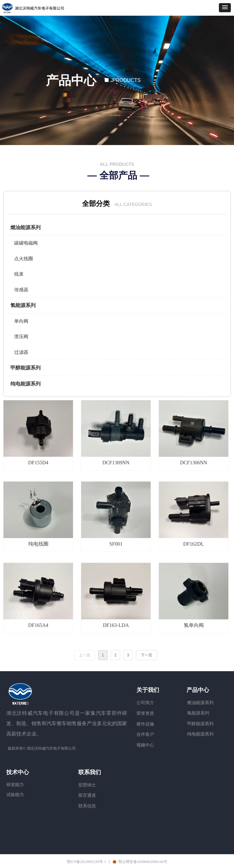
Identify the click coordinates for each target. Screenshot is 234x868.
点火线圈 (24, 259)
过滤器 (21, 352)
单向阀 (21, 321)
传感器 (21, 290)
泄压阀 (21, 337)
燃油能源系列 (25, 227)
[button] (225, 8)
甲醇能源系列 (25, 368)
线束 (19, 274)
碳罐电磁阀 (26, 243)
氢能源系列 (23, 305)
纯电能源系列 (25, 384)
